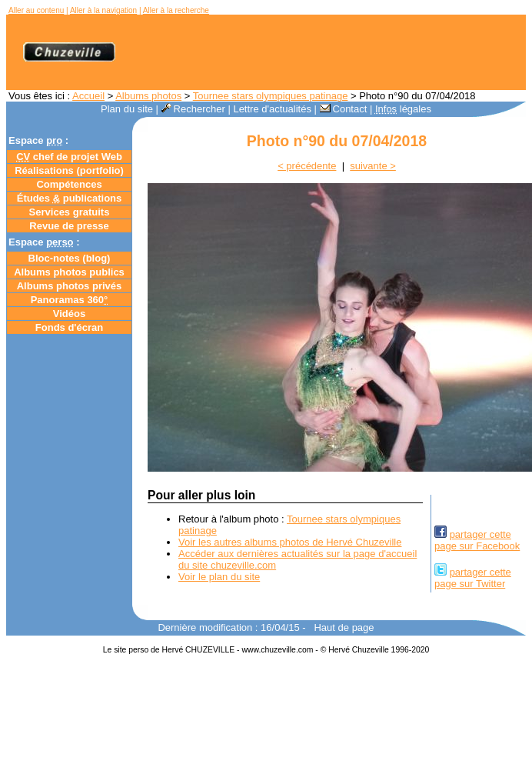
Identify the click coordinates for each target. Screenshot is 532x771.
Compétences (69, 184)
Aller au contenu (36, 10)
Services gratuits (70, 212)
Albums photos (148, 96)
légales (403, 109)
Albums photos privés (70, 286)
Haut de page (344, 627)
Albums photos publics (69, 272)
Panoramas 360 (70, 300)
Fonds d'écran (69, 327)
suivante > (373, 166)
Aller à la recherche (176, 10)
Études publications (70, 198)
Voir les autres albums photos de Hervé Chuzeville (290, 542)
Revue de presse (69, 226)
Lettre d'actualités (272, 109)
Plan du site (127, 109)
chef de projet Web (69, 157)
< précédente (307, 166)
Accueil (88, 96)
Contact (344, 109)
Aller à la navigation (103, 10)
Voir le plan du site (219, 577)
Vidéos (69, 314)
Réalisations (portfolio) (69, 170)
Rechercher (193, 109)
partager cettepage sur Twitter (473, 578)
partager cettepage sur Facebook (477, 540)
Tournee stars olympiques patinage (271, 96)
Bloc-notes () (70, 258)
